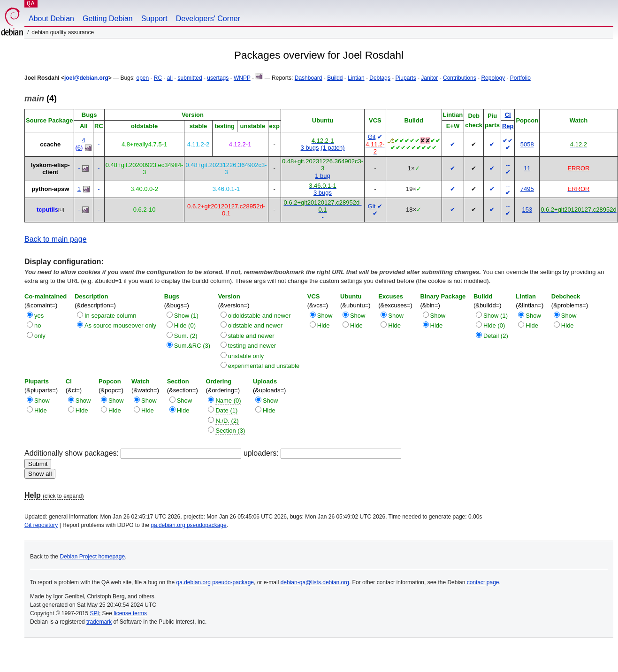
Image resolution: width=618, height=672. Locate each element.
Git (372, 137)
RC (158, 78)
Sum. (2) (186, 336)
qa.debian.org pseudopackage (188, 525)
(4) (41, 99)
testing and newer (252, 346)
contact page (483, 582)
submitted (190, 78)
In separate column (111, 316)
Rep (508, 126)
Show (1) (186, 316)
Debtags (380, 78)
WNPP (242, 78)
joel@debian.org (86, 78)
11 (527, 168)
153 (527, 210)
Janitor (429, 78)
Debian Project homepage (92, 557)
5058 (527, 144)
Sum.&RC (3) (192, 346)
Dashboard (309, 78)
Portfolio (520, 78)
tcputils (47, 210)
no (38, 325)
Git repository (41, 525)
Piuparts (406, 78)
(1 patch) (332, 148)
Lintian (356, 78)
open (142, 78)
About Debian (51, 19)
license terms (130, 613)
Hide (324, 325)
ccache (50, 144)
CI (508, 115)
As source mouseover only (120, 325)
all (170, 78)
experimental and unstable (264, 366)
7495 (527, 189)
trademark (99, 622)
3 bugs (310, 148)
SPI (95, 613)
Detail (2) (496, 336)
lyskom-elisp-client (50, 169)
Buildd (335, 78)
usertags (218, 78)
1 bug (323, 176)
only (40, 336)
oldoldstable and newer (259, 316)
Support (154, 19)
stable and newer (251, 336)
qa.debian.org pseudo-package (215, 582)
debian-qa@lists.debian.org (315, 582)
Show (325, 316)
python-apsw (50, 189)
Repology (493, 78)
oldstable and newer (255, 325)
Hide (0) (185, 325)
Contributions (460, 78)
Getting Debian (108, 19)
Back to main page (56, 239)
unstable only (246, 356)
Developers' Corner (208, 19)
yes (39, 316)
